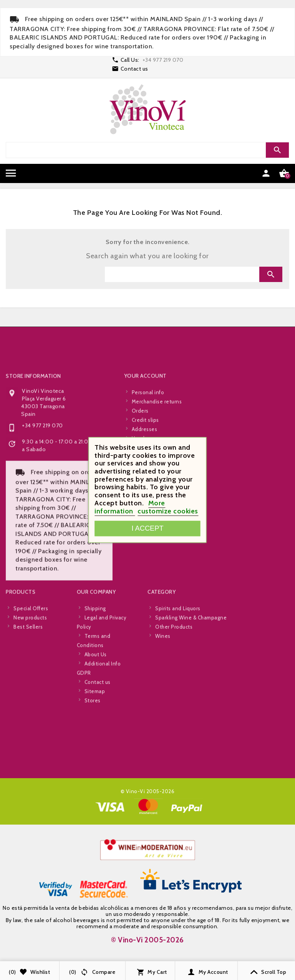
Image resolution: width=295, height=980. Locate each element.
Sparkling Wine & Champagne (191, 754)
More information (130, 507)
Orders (140, 547)
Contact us (134, 69)
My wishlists (146, 584)
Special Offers (31, 744)
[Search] (182, 150)
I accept (147, 529)
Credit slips (145, 556)
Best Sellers (28, 763)
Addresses (145, 565)
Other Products (174, 763)
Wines (163, 772)
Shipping (95, 744)
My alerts (143, 593)
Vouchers (143, 574)
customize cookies (168, 511)
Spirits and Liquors (178, 744)
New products (30, 754)
